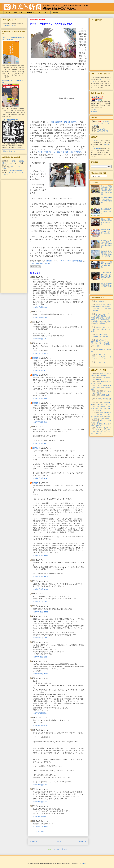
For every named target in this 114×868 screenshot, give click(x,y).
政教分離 (104, 385)
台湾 (94, 432)
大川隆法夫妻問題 (103, 131)
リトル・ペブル (102, 359)
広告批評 (104, 407)
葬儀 (108, 418)
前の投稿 (83, 841)
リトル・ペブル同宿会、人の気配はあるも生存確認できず (106, 264)
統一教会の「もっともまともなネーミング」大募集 (100, 123)
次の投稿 (34, 841)
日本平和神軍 (104, 337)
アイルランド (101, 428)
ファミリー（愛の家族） (103, 344)
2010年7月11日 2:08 (40, 398)
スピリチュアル (102, 414)
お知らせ (103, 374)
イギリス (97, 430)
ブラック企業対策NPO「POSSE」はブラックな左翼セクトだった (106, 211)
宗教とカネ (97, 418)
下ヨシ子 (107, 424)
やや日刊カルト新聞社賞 (99, 376)
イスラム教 (96, 422)
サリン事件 (97, 383)
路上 (50, 263)
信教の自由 (100, 387)
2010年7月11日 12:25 (40, 443)
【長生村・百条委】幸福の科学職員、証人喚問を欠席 (106, 221)
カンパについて (44, 12)
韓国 (109, 430)
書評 (97, 409)
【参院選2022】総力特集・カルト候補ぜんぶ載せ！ (106, 231)
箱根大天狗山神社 (101, 340)
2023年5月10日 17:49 (40, 827)
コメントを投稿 (38, 831)
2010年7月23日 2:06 (40, 638)
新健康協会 (95, 322)
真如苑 (96, 324)
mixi (95, 405)
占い (101, 412)
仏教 (101, 420)
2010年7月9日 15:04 (40, 317)
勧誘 (100, 399)
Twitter (8, 165)
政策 (109, 385)
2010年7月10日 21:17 (40, 353)
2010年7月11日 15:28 (40, 577)
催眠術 (96, 416)
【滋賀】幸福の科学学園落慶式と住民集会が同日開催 (106, 285)
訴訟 (107, 381)
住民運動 (105, 399)
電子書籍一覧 (31, 12)
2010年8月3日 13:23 (40, 785)
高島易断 (98, 327)
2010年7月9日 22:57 (40, 339)
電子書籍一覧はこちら (9, 151)
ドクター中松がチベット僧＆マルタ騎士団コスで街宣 (59, 152)
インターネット (103, 405)
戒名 (104, 418)
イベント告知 (107, 378)
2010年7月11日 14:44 (40, 555)
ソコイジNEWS (96, 148)
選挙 (46, 263)
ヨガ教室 (102, 416)
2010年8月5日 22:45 (40, 816)
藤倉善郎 (35, 358)
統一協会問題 (101, 129)
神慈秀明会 (103, 322)
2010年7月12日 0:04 (40, 602)
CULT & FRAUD (16, 167)
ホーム (8, 12)
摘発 (103, 381)
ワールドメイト (101, 362)
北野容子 (35, 375)
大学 (105, 391)
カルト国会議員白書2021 (10, 120)
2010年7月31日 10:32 (40, 674)
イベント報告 (97, 380)
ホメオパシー (95, 397)
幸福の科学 (39, 263)
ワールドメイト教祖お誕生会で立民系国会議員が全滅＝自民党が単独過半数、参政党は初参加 (106, 190)
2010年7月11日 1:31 (40, 370)
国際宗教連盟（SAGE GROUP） (64, 122)
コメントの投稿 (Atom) (60, 849)
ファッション (98, 410)
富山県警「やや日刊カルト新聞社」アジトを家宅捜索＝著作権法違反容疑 (106, 244)
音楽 (101, 409)
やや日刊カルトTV (9, 26)
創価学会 (102, 324)
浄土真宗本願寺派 (104, 320)
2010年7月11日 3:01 (40, 422)
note (11, 163)
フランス (98, 434)
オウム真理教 (100, 301)
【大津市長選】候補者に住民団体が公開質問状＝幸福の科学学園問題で (106, 254)
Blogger (84, 863)
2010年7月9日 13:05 (40, 307)
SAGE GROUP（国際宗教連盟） (72, 261)
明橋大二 (100, 424)
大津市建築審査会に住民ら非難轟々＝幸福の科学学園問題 (106, 200)
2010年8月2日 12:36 (40, 725)
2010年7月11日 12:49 (40, 478)
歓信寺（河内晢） (101, 305)
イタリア (104, 430)
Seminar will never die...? (16, 171)
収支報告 (55, 12)
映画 (98, 407)
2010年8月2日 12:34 (40, 713)
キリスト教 (107, 420)
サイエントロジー (101, 314)
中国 (105, 432)
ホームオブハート (98, 346)
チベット (100, 432)
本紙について (18, 12)
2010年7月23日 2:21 (40, 657)
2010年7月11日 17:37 (40, 589)
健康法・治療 (105, 395)
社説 (108, 374)
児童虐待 (100, 393)
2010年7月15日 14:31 (40, 612)
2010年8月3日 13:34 (40, 802)
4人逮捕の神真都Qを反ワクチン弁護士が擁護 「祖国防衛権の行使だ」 (106, 276)
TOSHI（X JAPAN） (98, 426)
